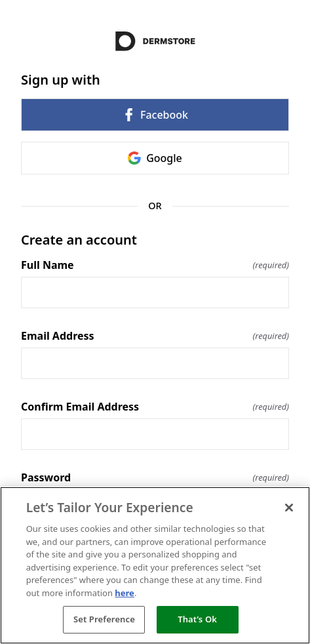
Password (155, 477)
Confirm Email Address (155, 407)
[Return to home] (155, 41)
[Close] (289, 508)
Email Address (155, 336)
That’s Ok (197, 619)
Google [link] (155, 158)
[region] (155, 565)
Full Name (155, 265)
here (125, 593)
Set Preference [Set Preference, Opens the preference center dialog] (104, 619)
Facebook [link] (155, 115)
